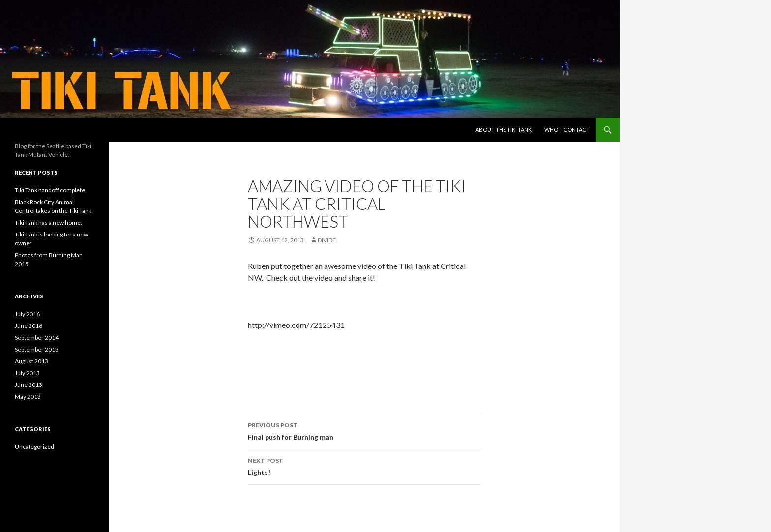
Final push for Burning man (364, 430)
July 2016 (27, 314)
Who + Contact (567, 130)
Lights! (364, 466)
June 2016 (29, 326)
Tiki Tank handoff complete (50, 190)
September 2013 (37, 349)
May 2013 (28, 397)
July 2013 (27, 373)
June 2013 (29, 385)
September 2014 (37, 338)
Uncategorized (34, 447)
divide (327, 240)
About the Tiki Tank (504, 130)
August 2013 (31, 361)
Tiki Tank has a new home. (48, 222)
